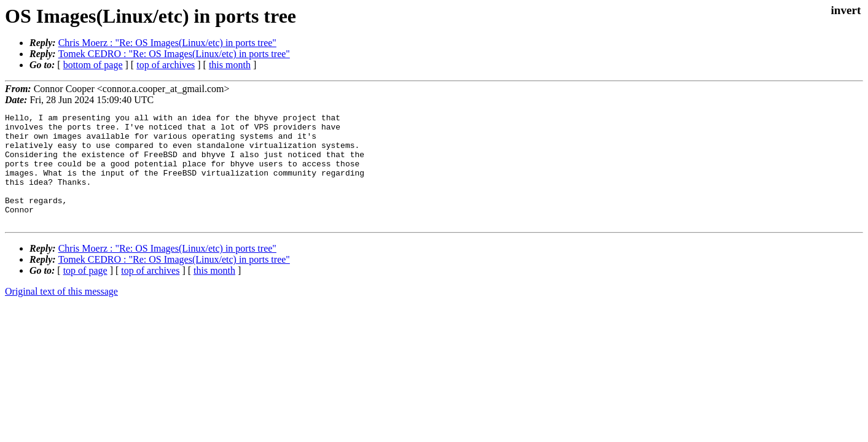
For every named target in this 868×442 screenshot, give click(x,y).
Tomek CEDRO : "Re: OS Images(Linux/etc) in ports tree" (174, 54)
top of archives (166, 65)
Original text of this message (61, 313)
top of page (85, 293)
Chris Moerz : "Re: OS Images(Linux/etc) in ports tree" (167, 43)
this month (230, 65)
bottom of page (93, 65)
